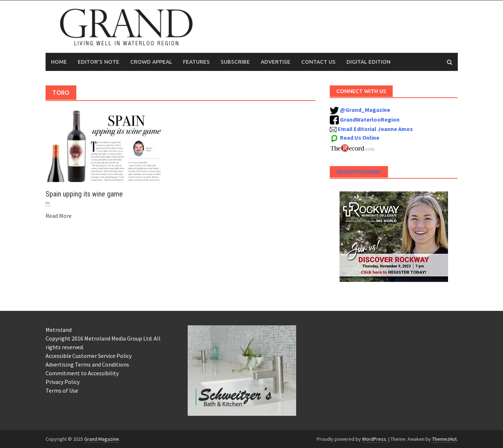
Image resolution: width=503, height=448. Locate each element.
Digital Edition (368, 62)
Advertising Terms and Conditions (87, 364)
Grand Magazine (102, 439)
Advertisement (359, 172)
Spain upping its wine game (84, 194)
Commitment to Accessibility (82, 373)
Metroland (59, 330)
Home (59, 62)
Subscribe (235, 62)
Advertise (276, 62)
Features (196, 62)
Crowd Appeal (151, 62)
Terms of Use (62, 390)
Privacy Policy (63, 382)
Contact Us (318, 62)
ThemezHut (444, 439)
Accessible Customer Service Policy (89, 356)
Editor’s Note (99, 62)
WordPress (374, 439)
